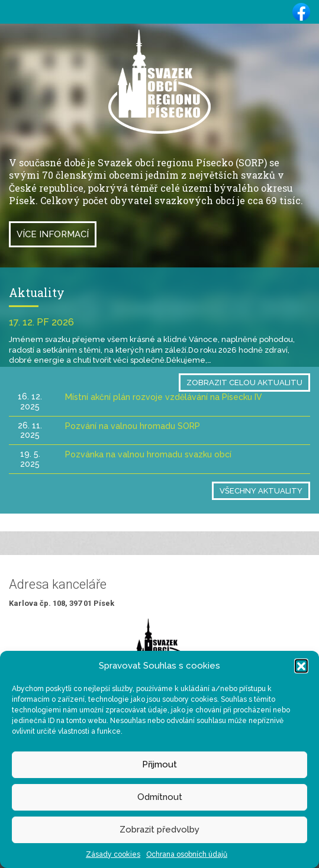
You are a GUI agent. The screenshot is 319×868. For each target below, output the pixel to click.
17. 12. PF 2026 (41, 322)
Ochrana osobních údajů (187, 854)
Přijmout (159, 764)
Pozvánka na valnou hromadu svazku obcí (148, 454)
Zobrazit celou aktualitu (244, 383)
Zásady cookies (113, 854)
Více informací (53, 234)
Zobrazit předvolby (159, 830)
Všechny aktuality (261, 491)
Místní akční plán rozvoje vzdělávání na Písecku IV (164, 397)
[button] (301, 666)
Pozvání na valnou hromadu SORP (133, 426)
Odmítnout (160, 797)
